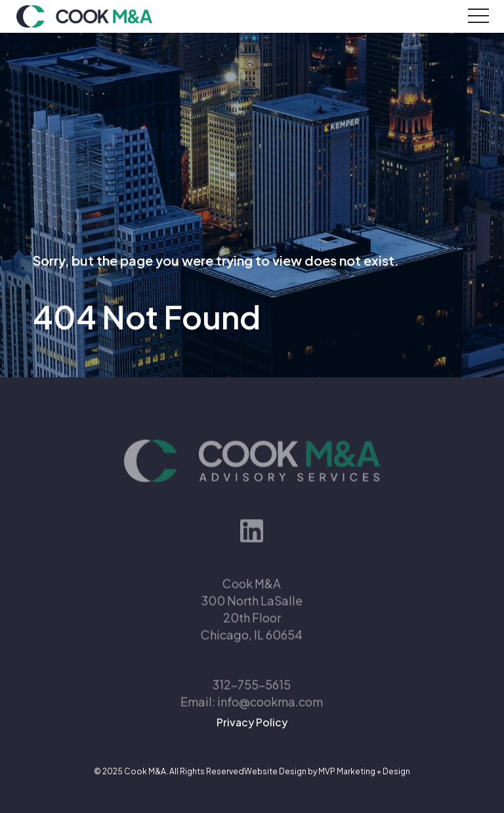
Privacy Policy (252, 722)
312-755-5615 (252, 693)
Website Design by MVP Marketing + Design (327, 771)
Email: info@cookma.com (252, 710)
